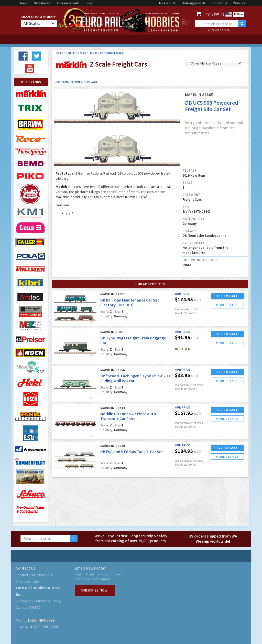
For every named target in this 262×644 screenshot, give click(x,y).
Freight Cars (96, 53)
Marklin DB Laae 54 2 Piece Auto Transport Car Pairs (128, 416)
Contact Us (219, 3)
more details (227, 305)
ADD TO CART (227, 296)
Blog (89, 3)
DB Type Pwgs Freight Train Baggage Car (133, 340)
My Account (167, 3)
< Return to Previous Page (76, 82)
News (24, 3)
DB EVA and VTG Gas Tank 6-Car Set (132, 452)
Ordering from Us (193, 3)
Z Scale (82, 53)
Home (60, 53)
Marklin (70, 53)
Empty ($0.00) (214, 14)
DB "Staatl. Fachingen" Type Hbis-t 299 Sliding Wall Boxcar (135, 378)
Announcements (68, 3)
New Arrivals (42, 3)
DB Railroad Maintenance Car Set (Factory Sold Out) (130, 302)
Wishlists (239, 3)
